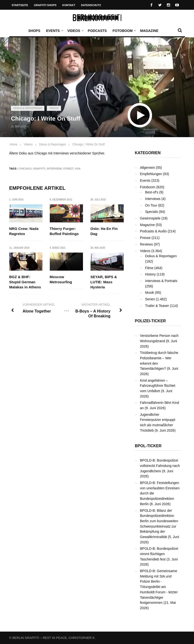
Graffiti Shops (45, 5)
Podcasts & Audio (153, 231)
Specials (152, 212)
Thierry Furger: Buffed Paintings (64, 231)
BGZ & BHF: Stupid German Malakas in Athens (25, 282)
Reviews (147, 244)
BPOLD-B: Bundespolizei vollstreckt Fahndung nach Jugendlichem (160, 466)
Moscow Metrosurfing (61, 279)
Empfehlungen (151, 174)
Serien (150, 299)
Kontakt (69, 5)
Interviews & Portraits (161, 281)
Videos (75, 31)
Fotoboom (124, 31)
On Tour (151, 205)
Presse (145, 238)
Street (68, 169)
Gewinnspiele (150, 218)
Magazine (149, 31)
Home (14, 144)
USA (78, 169)
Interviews (153, 199)
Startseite (20, 5)
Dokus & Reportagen (28, 108)
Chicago (25, 169)
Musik (150, 293)
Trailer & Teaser (157, 306)
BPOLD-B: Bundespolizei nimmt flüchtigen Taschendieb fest (159, 554)
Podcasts (97, 31)
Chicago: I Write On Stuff (88, 144)
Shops (34, 31)
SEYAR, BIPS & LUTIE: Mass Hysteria (104, 282)
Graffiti (39, 169)
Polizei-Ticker (150, 321)
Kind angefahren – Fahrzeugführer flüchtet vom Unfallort (158, 386)
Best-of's (152, 192)
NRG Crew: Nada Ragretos (24, 231)
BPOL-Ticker (148, 446)
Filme (149, 268)
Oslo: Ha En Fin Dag (104, 231)
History (151, 274)
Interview (54, 169)
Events (54, 31)
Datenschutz (91, 5)
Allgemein (148, 168)
